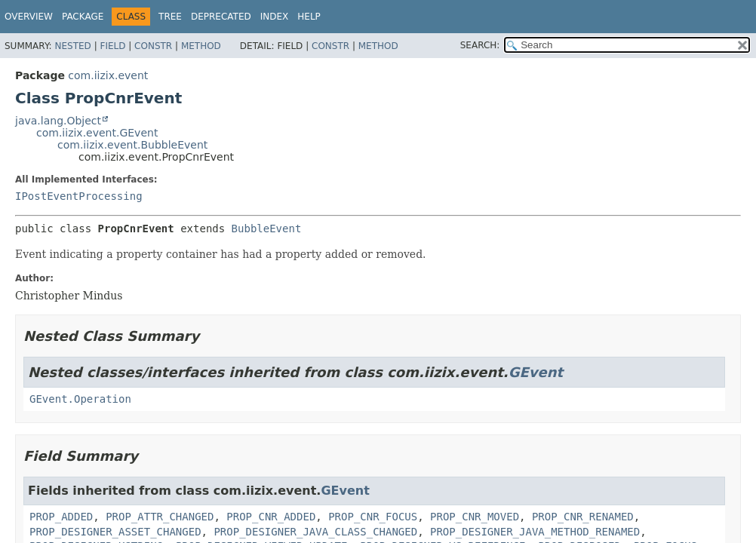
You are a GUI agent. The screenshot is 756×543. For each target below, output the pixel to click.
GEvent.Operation (80, 399)
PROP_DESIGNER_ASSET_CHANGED (115, 532)
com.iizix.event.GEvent (97, 133)
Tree (170, 17)
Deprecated (221, 17)
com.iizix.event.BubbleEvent (132, 145)
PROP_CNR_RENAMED (583, 517)
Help (309, 17)
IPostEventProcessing (79, 196)
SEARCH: (480, 45)
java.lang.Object (58, 121)
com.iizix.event (108, 75)
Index (275, 17)
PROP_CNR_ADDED (271, 517)
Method (201, 46)
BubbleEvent (267, 229)
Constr (153, 46)
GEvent (536, 372)
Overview (29, 17)
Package (83, 17)
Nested (72, 46)
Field (112, 46)
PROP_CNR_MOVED (475, 517)
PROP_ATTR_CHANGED (160, 517)
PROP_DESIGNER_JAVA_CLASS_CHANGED (315, 532)
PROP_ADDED (61, 517)
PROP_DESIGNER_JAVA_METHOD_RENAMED (535, 532)
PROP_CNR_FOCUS (373, 517)
